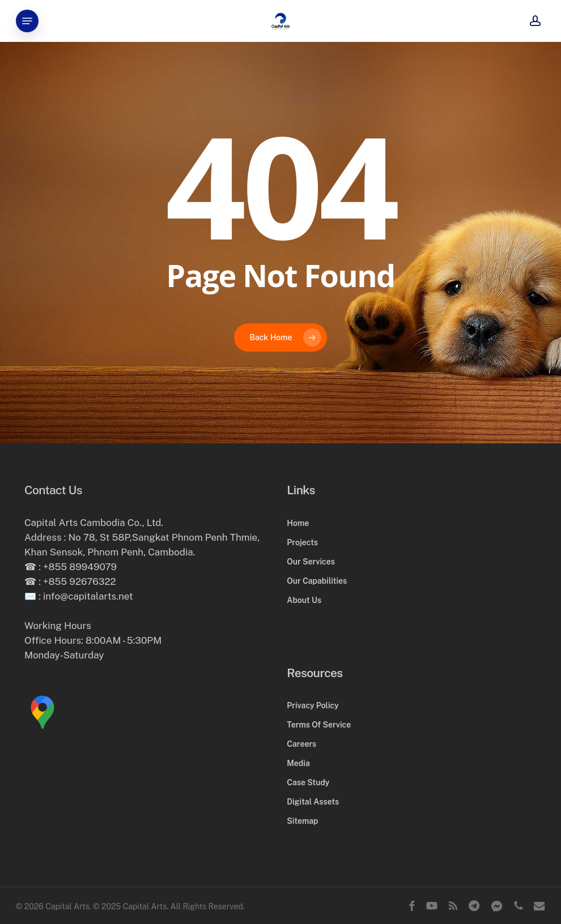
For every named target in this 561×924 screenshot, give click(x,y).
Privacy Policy (313, 705)
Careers (301, 744)
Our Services (311, 562)
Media (298, 763)
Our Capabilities (317, 581)
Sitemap (302, 821)
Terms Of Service (319, 725)
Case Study (308, 782)
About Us (304, 600)
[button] (27, 21)
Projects (302, 542)
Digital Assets (313, 802)
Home (298, 523)
